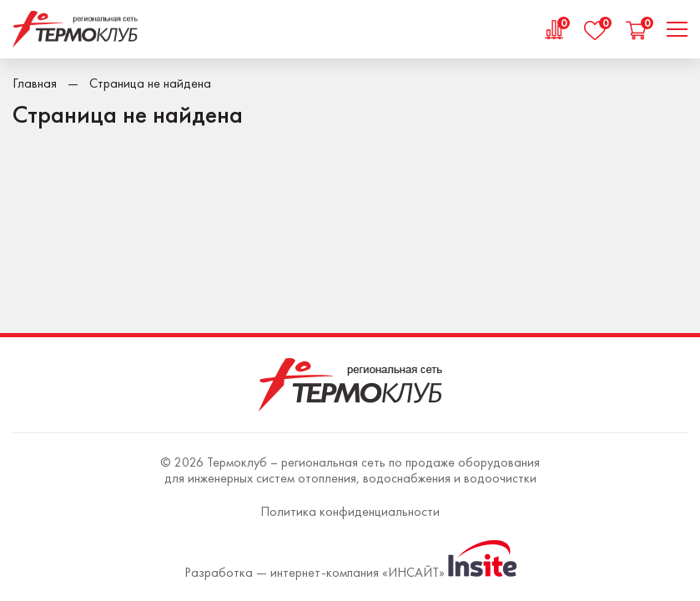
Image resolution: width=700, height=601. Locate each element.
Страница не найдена (150, 83)
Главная (35, 83)
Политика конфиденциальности (350, 511)
